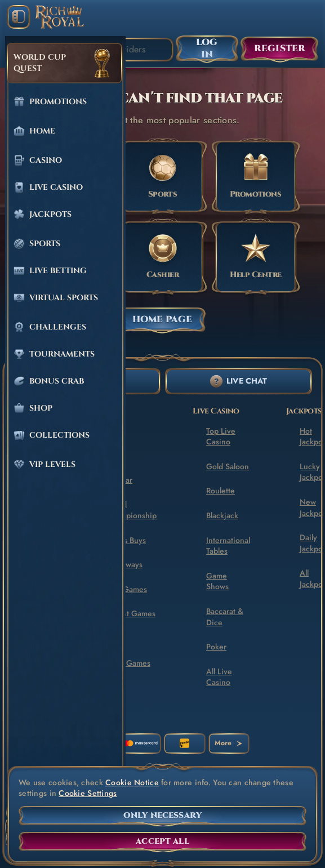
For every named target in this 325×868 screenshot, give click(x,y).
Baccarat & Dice (225, 617)
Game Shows (217, 581)
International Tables (228, 546)
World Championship (131, 510)
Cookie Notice (132, 783)
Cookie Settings (88, 793)
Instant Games (131, 613)
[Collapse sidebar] (19, 17)
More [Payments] (229, 743)
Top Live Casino (221, 437)
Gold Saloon (228, 466)
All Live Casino (219, 677)
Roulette (221, 491)
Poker (216, 647)
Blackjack (222, 515)
